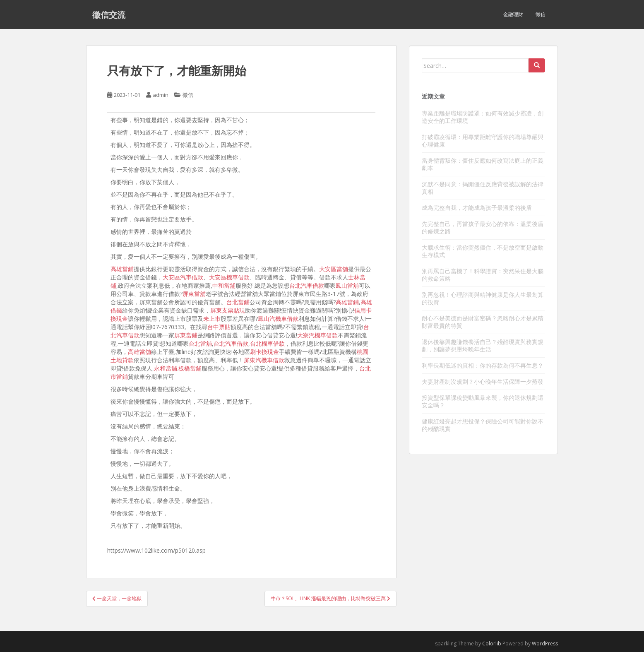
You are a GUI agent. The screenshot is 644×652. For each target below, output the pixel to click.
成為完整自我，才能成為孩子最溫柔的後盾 (477, 208)
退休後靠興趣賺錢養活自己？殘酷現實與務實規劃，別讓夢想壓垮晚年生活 (483, 345)
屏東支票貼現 (228, 310)
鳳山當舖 (347, 285)
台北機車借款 (267, 343)
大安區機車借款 (229, 277)
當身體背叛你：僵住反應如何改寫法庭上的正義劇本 (483, 164)
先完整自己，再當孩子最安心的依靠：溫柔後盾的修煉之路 (483, 227)
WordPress (545, 644)
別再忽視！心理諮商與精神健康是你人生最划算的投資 (483, 298)
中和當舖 (224, 285)
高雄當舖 (139, 352)
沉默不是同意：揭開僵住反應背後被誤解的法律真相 (483, 188)
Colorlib (492, 644)
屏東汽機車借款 (264, 360)
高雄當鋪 (122, 269)
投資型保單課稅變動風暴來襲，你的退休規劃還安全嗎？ (483, 401)
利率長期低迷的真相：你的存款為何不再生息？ (483, 365)
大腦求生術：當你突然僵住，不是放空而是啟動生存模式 (483, 251)
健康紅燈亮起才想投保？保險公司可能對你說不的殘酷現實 (483, 425)
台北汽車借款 (307, 285)
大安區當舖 (334, 269)
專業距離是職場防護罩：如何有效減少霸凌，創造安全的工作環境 (483, 117)
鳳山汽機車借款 (278, 319)
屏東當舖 (194, 294)
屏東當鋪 (186, 335)
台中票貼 (219, 327)
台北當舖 (200, 343)
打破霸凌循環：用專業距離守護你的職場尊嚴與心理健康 (483, 141)
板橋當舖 (190, 368)
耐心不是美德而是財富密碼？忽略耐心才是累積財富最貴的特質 (483, 322)
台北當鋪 (238, 302)
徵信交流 (109, 14)
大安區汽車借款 (183, 277)
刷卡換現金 (264, 352)
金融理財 (513, 14)
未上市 (212, 319)
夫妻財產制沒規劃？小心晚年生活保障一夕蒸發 (483, 381)
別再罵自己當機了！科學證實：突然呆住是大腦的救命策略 (483, 275)
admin (161, 95)
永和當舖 (166, 368)
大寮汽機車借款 (317, 335)
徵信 (541, 14)
